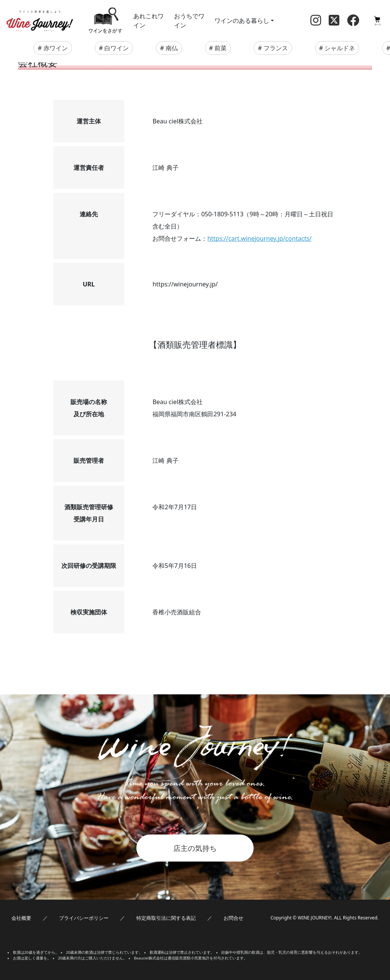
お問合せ (233, 918)
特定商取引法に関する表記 (166, 918)
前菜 (221, 48)
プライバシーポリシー (84, 918)
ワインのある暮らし (242, 21)
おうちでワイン (189, 21)
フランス (276, 48)
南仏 (172, 48)
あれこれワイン (149, 21)
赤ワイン (56, 48)
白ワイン (117, 48)
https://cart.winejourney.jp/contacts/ (259, 238)
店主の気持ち (195, 848)
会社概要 (21, 918)
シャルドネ (340, 48)
